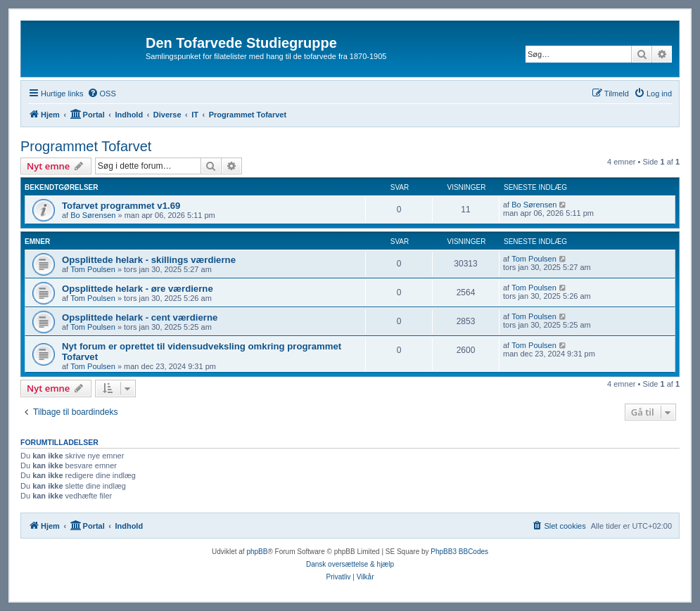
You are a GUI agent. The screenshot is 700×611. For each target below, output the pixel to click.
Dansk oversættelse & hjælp (350, 564)
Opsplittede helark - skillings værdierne (149, 260)
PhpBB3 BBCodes (459, 552)
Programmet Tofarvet (86, 146)
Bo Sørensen (93, 215)
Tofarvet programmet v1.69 (121, 206)
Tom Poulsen (93, 269)
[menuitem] (102, 94)
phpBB (257, 552)
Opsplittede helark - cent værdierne (140, 317)
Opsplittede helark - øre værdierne (138, 289)
